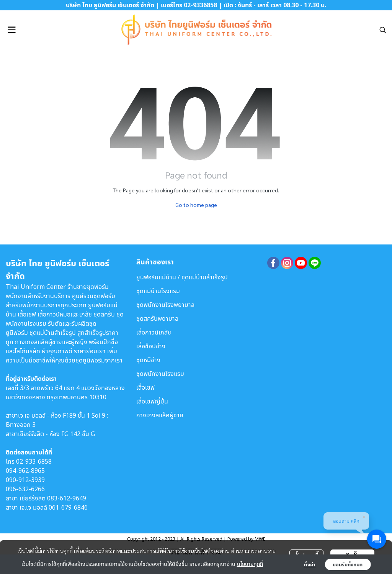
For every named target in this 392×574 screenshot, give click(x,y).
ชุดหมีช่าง (148, 360)
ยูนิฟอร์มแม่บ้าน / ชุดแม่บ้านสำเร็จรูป (182, 277)
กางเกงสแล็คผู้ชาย (160, 415)
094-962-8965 (25, 471)
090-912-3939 (25, 480)
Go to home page (196, 205)
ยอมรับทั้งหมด (348, 564)
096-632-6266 (25, 489)
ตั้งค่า (310, 564)
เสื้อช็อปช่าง (151, 346)
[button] (383, 30)
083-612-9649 (67, 498)
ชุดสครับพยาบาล (157, 318)
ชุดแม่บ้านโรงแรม (158, 291)
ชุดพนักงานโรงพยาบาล (165, 305)
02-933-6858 (34, 461)
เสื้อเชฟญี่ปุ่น (152, 401)
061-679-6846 (68, 507)
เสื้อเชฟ (145, 387)
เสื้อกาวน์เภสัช (154, 332)
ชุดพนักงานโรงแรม (160, 374)
